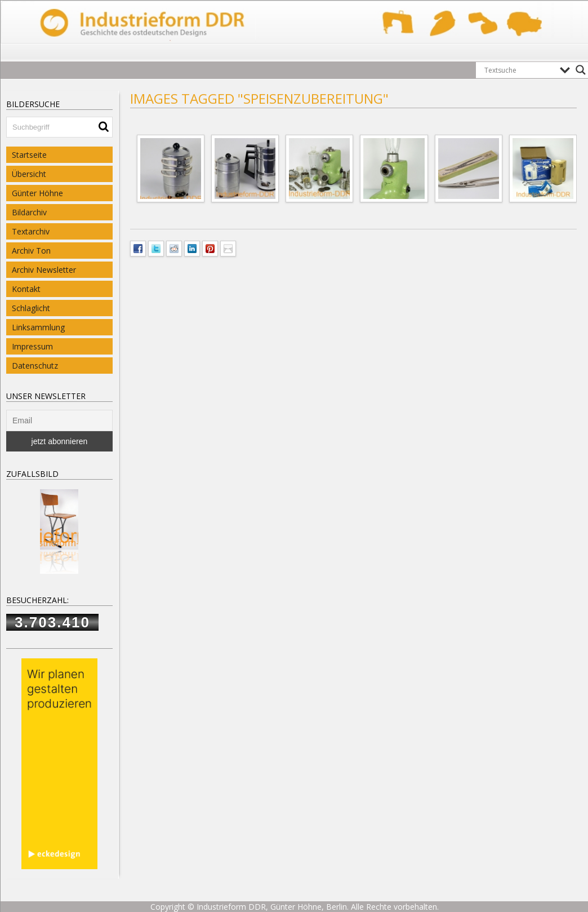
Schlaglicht (31, 308)
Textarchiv (31, 231)
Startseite (29, 155)
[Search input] (519, 70)
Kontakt (26, 289)
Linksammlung (38, 327)
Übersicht (29, 174)
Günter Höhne (37, 193)
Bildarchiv (29, 212)
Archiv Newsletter (44, 270)
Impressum (32, 346)
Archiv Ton (31, 251)
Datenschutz (35, 366)
